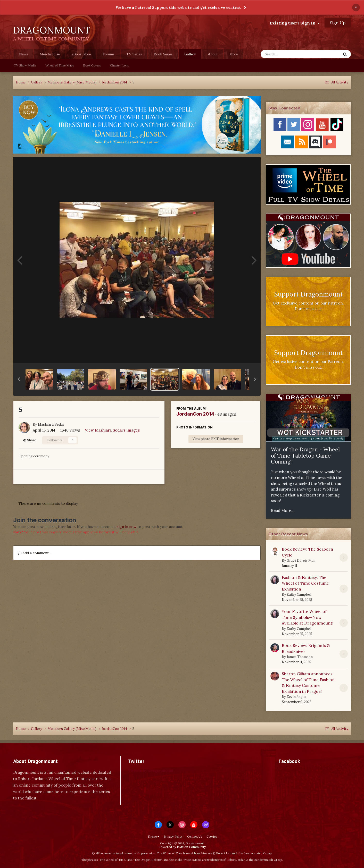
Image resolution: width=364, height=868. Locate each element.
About (213, 54)
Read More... (283, 511)
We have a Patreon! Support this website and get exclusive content (178, 7)
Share (29, 440)
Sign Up (338, 23)
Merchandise (50, 54)
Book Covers (92, 65)
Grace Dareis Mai (301, 561)
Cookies (212, 837)
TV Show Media (25, 65)
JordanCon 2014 (195, 414)
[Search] (287, 54)
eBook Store (81, 54)
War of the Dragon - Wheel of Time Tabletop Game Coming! (305, 456)
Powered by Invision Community (182, 847)
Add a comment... (34, 553)
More (234, 54)
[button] (19, 379)
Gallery (190, 56)
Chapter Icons (119, 65)
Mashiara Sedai (51, 424)
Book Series (163, 54)
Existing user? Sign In (295, 23)
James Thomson (300, 657)
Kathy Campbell (299, 595)
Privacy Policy (173, 837)
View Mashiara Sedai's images (112, 430)
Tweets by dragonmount (151, 770)
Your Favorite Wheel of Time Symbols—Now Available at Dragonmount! (308, 617)
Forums (109, 54)
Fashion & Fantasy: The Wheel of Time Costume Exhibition (305, 583)
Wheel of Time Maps (60, 65)
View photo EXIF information (216, 439)
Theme (153, 837)
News (23, 54)
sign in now (127, 527)
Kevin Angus (296, 697)
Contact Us (195, 837)
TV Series (134, 54)
